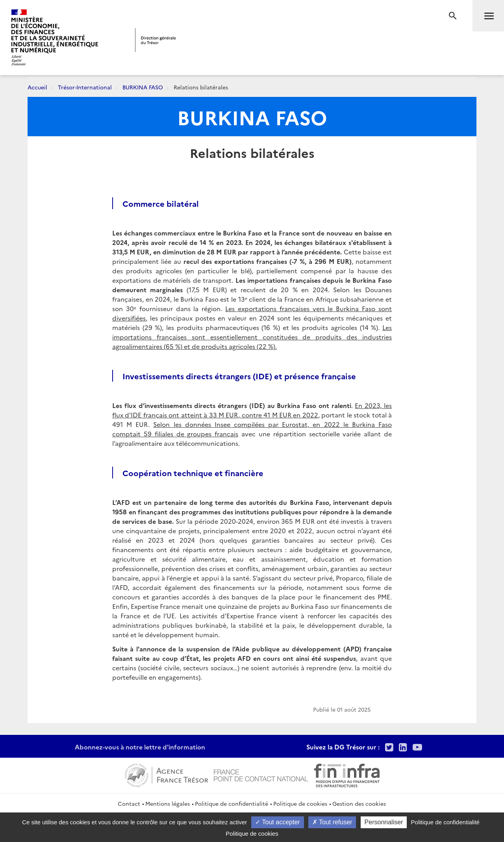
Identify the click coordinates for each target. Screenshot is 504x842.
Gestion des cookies (359, 803)
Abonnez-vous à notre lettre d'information (140, 747)
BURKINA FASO (143, 87)
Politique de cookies (300, 803)
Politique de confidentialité (232, 803)
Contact (129, 803)
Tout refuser (332, 822)
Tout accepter (277, 822)
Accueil (37, 87)
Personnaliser (384, 822)
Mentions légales (168, 803)
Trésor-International (85, 87)
